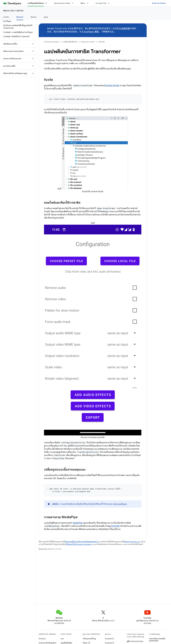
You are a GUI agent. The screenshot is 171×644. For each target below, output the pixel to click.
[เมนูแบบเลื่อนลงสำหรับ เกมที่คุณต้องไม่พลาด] (47, 3)
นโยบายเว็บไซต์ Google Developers (79, 544)
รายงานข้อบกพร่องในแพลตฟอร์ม (157, 640)
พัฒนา (83, 3)
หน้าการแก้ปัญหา (120, 504)
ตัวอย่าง (34, 17)
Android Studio (159, 3)
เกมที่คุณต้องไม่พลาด (70, 42)
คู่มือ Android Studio (135, 641)
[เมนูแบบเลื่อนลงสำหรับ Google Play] (110, 3)
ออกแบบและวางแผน (62, 3)
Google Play (101, 3)
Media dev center (13, 11)
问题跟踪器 (124, 29)
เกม (62, 639)
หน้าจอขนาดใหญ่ (89, 639)
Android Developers (52, 42)
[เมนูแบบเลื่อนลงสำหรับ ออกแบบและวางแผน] (74, 3)
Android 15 (109, 639)
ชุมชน (46, 17)
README (115, 526)
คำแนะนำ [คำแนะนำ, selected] (20, 17)
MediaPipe (78, 523)
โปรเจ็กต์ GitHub (112, 86)
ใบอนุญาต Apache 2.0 (132, 542)
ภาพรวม (6, 17)
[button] (16, 44)
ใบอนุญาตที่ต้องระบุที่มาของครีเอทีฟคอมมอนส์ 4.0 (82, 542)
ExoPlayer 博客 (91, 32)
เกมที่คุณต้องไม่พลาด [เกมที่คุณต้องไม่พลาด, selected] (36, 3)
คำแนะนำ (102, 42)
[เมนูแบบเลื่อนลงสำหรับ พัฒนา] (89, 3)
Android (42, 639)
